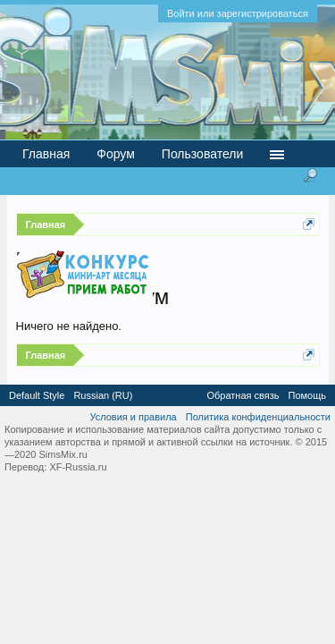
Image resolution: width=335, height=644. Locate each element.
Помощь (308, 395)
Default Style (37, 395)
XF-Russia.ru (78, 467)
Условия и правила (133, 417)
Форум (116, 154)
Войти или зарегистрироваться (238, 13)
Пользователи (202, 154)
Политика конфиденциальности (258, 417)
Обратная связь (243, 395)
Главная (46, 154)
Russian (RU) (103, 395)
